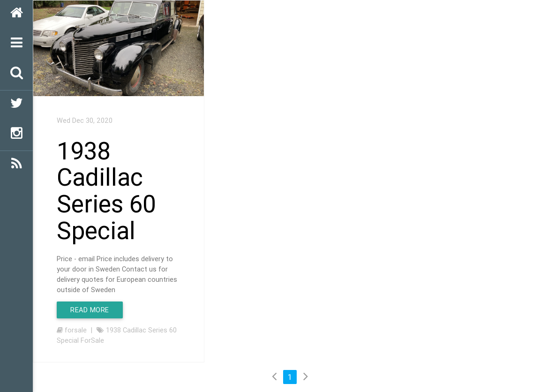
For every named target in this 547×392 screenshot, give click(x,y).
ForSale (92, 340)
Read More (90, 310)
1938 (113, 330)
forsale (76, 330)
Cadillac (135, 330)
